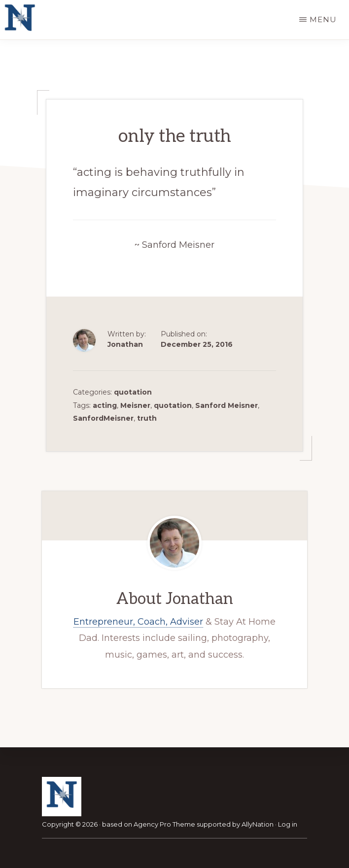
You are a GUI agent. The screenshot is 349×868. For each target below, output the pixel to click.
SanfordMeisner (103, 418)
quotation (133, 392)
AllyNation (258, 824)
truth (147, 418)
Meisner (135, 405)
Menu (323, 19)
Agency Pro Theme (164, 824)
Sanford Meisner (227, 405)
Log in (288, 824)
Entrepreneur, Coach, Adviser (138, 622)
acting (105, 405)
